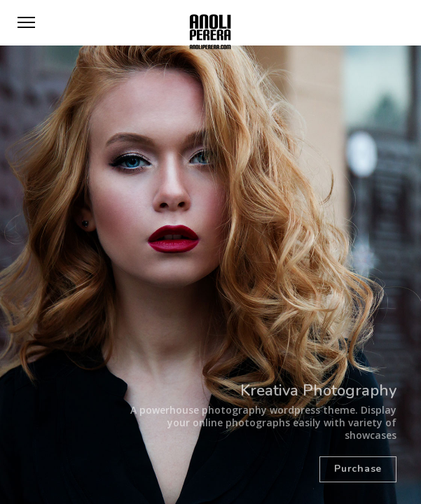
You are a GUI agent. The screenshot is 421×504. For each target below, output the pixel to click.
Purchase (358, 469)
